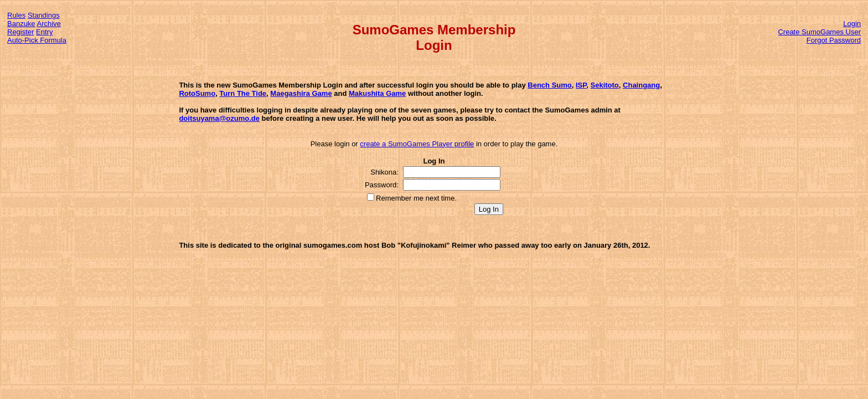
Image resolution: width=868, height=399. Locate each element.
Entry (44, 32)
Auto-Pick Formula (37, 40)
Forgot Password (834, 40)
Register (20, 32)
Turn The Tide (243, 93)
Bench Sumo (549, 85)
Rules (16, 15)
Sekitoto (605, 85)
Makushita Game (377, 93)
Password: (382, 185)
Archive (49, 24)
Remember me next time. (416, 198)
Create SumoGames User (819, 32)
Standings (44, 15)
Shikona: (384, 172)
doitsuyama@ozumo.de (219, 118)
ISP (581, 85)
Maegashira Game (301, 93)
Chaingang (641, 85)
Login (852, 24)
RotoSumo (197, 93)
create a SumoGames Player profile (417, 144)
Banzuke (21, 24)
